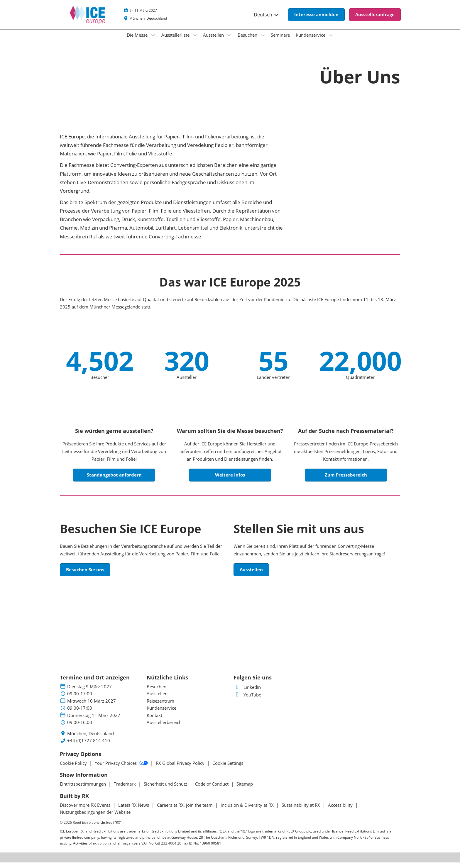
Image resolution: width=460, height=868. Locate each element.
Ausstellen (214, 40)
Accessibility (341, 811)
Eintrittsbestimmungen (83, 789)
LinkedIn (247, 693)
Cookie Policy (74, 769)
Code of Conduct (212, 789)
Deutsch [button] (267, 20)
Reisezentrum (160, 706)
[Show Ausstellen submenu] (229, 41)
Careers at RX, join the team (185, 811)
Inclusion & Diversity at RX (248, 811)
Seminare (280, 40)
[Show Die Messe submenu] (153, 41)
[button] (316, 20)
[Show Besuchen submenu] (263, 41)
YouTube (247, 700)
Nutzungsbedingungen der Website (95, 818)
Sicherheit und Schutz (166, 789)
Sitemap (245, 789)
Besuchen (248, 40)
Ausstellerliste (176, 40)
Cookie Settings (228, 769)
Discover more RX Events (86, 811)
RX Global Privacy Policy (181, 769)
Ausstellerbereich (164, 728)
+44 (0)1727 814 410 (89, 746)
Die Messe (138, 40)
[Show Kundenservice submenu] (331, 41)
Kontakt (154, 721)
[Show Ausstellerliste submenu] (195, 41)
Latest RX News (134, 811)
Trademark (125, 789)
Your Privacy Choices (122, 769)
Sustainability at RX (301, 811)
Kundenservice (311, 40)
